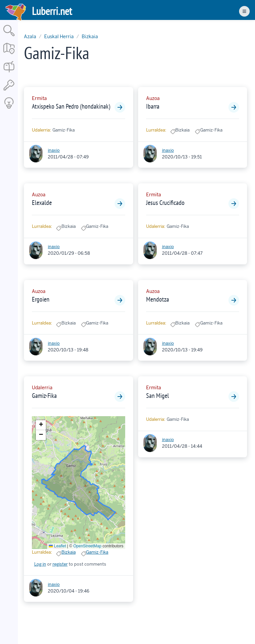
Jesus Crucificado (165, 203)
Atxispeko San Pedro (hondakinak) (71, 106)
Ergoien (41, 299)
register (60, 564)
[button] (41, 425)
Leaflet (57, 546)
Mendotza (158, 299)
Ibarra (153, 106)
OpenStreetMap (87, 546)
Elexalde (42, 203)
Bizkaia (90, 37)
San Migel (158, 396)
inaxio (54, 150)
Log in (40, 564)
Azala (30, 37)
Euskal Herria (59, 37)
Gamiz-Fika (44, 396)
